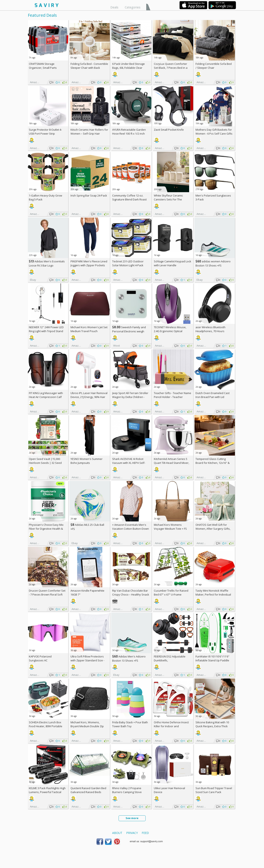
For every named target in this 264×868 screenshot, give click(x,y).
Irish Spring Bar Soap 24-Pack (89, 195)
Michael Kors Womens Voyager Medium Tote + (170, 527)
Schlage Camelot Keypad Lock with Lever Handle (173, 263)
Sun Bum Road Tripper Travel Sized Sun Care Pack (214, 790)
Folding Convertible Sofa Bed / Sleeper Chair (214, 66)
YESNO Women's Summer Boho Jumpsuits (87, 461)
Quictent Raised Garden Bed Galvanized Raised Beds (88, 790)
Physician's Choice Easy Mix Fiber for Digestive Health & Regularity (46, 529)
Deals (114, 7)
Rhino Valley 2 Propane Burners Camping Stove (127, 790)
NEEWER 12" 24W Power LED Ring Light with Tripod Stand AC (46, 331)
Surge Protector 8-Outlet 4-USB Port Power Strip (45, 132)
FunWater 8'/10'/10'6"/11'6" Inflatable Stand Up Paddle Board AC (212, 660)
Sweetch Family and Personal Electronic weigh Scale (129, 331)
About (117, 833)
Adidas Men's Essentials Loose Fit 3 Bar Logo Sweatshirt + (47, 265)
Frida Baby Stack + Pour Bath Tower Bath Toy (130, 724)
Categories (133, 7)
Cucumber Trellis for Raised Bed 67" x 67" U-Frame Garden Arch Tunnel (171, 594)
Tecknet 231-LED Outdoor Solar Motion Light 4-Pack (128, 263)
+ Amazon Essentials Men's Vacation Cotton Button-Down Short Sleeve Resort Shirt (131, 529)
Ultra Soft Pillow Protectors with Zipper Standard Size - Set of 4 (87, 660)
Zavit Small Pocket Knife (169, 130)
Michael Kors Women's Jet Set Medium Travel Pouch (89, 329)
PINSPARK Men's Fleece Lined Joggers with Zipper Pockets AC (89, 265)
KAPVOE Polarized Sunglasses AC (40, 658)
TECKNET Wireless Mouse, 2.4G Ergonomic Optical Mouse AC (170, 331)
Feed (145, 833)
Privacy (132, 833)
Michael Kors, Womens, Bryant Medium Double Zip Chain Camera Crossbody (87, 726)
